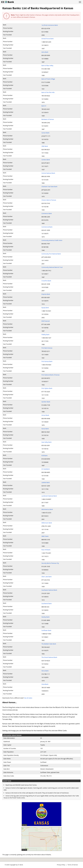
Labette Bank (46, 482)
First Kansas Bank (47, 361)
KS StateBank (46, 469)
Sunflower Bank (46, 630)
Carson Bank (45, 133)
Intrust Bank (45, 415)
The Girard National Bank (49, 657)
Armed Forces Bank (48, 39)
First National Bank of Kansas (51, 375)
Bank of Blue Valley (47, 65)
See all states (28, 698)
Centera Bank (46, 160)
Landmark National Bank (49, 496)
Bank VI (44, 106)
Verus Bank (45, 671)
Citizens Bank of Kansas (49, 200)
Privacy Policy (61, 865)
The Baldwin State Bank (49, 644)
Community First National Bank (51, 254)
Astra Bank (45, 52)
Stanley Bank (46, 617)
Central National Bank (48, 173)
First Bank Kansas (47, 348)
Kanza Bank (45, 429)
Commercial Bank (47, 227)
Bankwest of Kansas (48, 119)
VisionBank (45, 684)
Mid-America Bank (47, 509)
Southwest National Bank (49, 590)
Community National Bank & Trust (52, 267)
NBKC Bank (45, 536)
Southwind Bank (47, 603)
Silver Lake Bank (47, 577)
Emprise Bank (46, 294)
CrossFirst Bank (46, 281)
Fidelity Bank (45, 334)
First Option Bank (47, 388)
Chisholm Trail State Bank (49, 187)
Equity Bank (45, 308)
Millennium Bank (47, 523)
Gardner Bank (46, 402)
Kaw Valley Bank (47, 442)
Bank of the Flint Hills (48, 92)
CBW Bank (45, 146)
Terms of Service (73, 865)
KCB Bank (45, 456)
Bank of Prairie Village (48, 79)
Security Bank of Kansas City (50, 563)
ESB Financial (46, 321)
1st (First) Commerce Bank (50, 25)
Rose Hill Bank (46, 550)
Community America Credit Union (52, 240)
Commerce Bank (47, 213)
